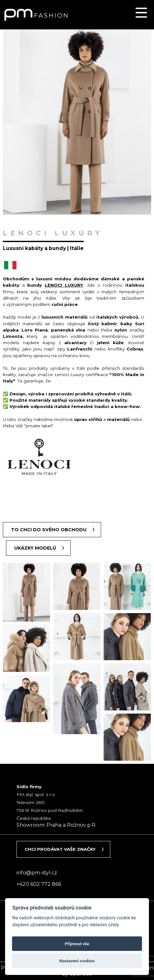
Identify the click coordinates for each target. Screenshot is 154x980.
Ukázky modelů (35, 548)
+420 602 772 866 (39, 884)
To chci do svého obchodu (49, 530)
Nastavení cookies (77, 961)
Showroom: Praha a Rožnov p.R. (56, 825)
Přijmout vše (77, 944)
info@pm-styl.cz (37, 873)
